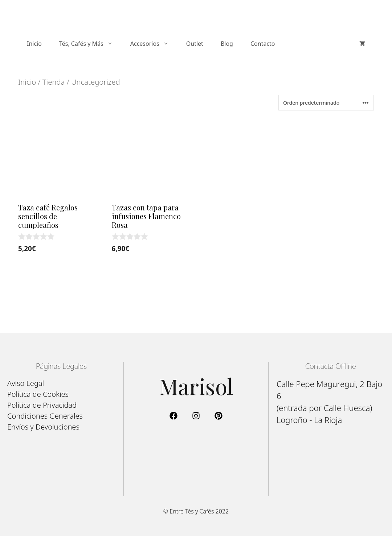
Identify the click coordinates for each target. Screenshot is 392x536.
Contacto (263, 44)
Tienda (54, 82)
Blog (227, 44)
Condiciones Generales (45, 416)
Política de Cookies (38, 394)
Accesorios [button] (154, 44)
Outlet (195, 44)
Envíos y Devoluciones (43, 427)
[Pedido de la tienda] (326, 103)
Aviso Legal (26, 383)
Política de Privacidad (42, 405)
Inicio (34, 44)
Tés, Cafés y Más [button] (90, 44)
